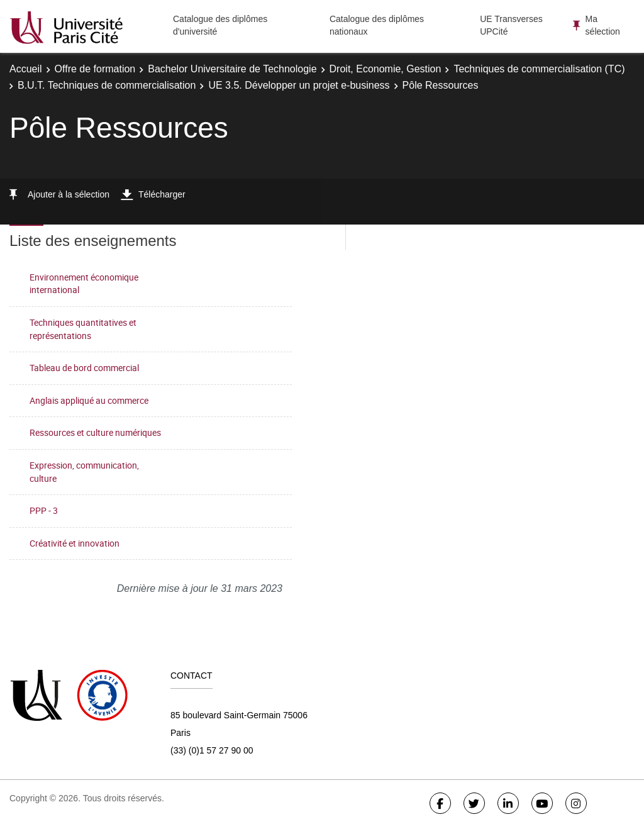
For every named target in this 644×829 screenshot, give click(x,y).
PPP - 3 (44, 510)
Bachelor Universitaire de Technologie (232, 69)
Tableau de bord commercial (84, 368)
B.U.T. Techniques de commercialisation (107, 85)
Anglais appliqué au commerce (89, 400)
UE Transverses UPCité (511, 25)
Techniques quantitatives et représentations (83, 329)
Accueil (26, 69)
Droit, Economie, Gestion (386, 69)
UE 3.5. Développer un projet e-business (299, 85)
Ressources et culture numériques (95, 432)
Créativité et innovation (75, 543)
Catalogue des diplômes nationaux (377, 25)
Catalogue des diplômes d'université (220, 25)
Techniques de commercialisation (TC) (539, 69)
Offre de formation (95, 69)
